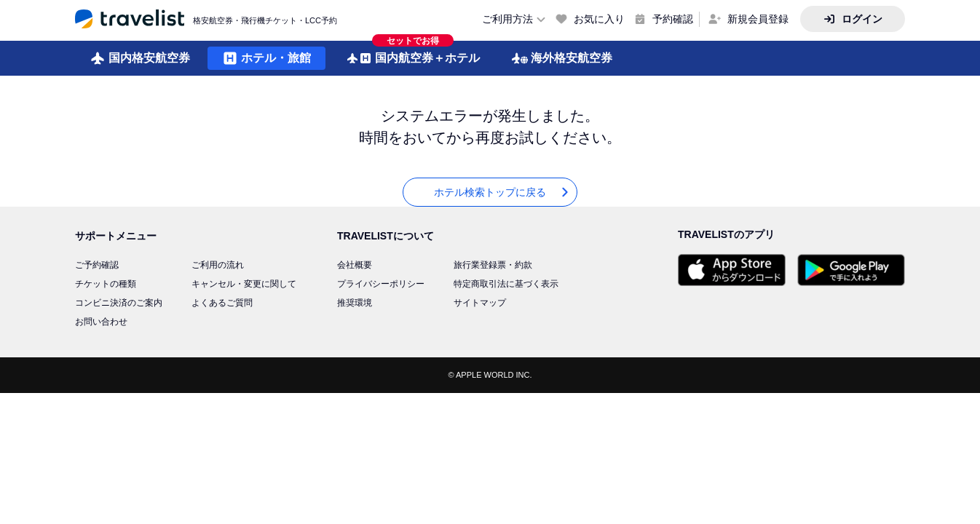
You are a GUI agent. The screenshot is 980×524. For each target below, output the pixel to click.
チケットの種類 (106, 284)
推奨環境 (355, 303)
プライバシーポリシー (381, 284)
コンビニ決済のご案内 (119, 303)
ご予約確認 (97, 265)
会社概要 (355, 265)
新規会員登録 (758, 19)
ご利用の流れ (218, 265)
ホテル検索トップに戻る (502, 192)
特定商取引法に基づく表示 (506, 284)
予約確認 (673, 19)
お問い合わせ (101, 322)
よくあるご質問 (222, 303)
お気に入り (599, 19)
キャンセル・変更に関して (244, 284)
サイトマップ (480, 303)
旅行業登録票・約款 (493, 265)
